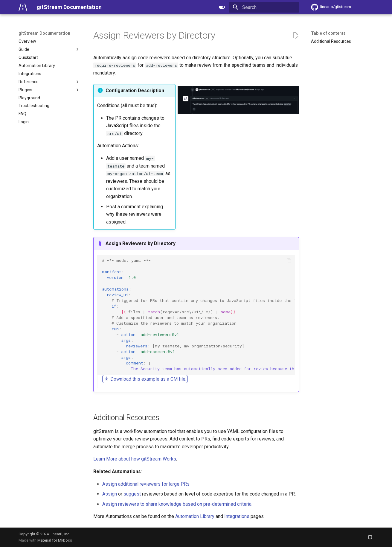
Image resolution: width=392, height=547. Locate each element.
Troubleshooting (34, 106)
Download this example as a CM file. (145, 379)
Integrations (30, 74)
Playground (29, 98)
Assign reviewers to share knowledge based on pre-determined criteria (177, 504)
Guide (49, 49)
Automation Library (37, 66)
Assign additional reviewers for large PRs (146, 484)
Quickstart (28, 57)
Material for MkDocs (55, 540)
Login (24, 122)
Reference (49, 82)
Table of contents (328, 33)
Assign (110, 494)
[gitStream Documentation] (23, 7)
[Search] (264, 7)
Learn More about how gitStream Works (135, 459)
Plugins (49, 90)
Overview (27, 41)
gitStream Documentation (44, 33)
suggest (132, 494)
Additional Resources (331, 41)
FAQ (22, 114)
